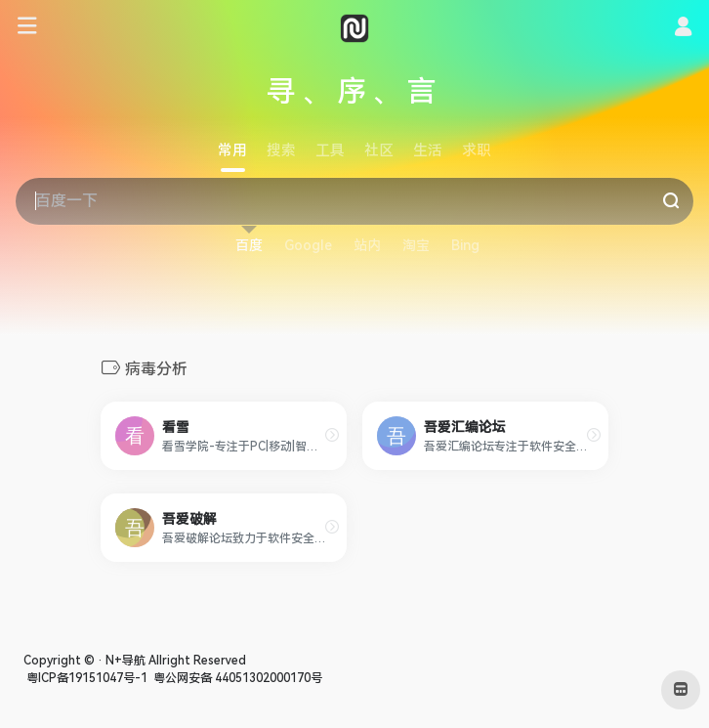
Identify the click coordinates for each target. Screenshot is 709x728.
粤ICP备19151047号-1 (85, 678)
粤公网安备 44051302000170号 (236, 678)
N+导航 (125, 661)
